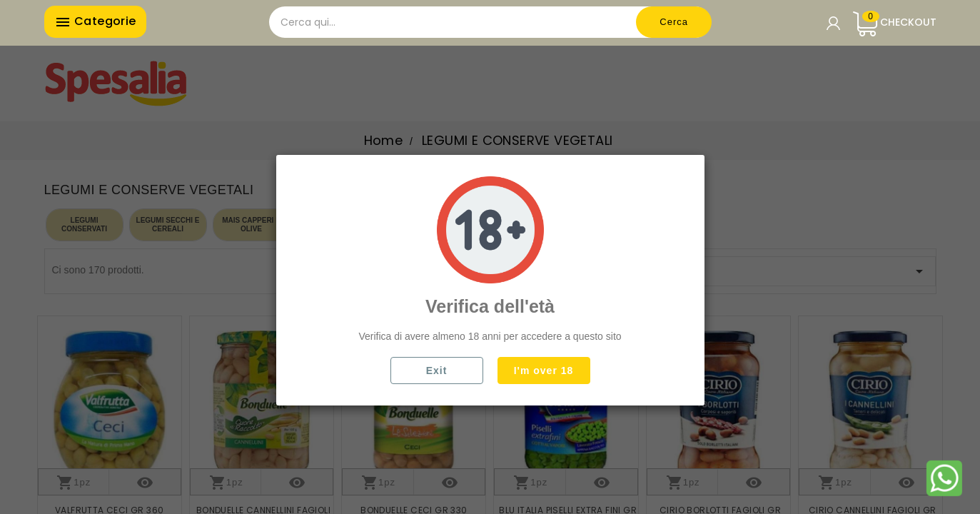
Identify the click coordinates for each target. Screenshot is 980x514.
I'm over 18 (544, 371)
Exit (437, 371)
